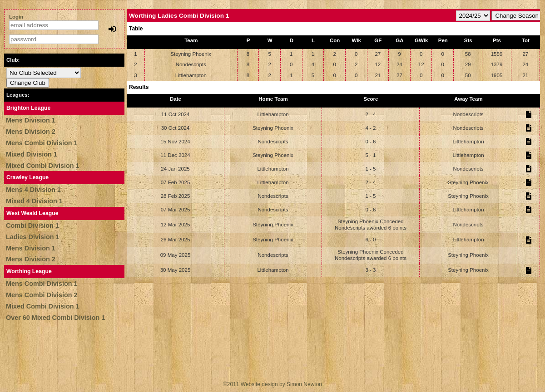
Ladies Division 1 (33, 237)
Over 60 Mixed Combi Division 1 (55, 318)
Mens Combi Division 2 (42, 295)
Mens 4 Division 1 (33, 190)
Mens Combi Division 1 (42, 143)
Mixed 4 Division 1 (34, 201)
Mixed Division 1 (32, 154)
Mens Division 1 (31, 120)
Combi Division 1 (32, 225)
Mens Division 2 (31, 132)
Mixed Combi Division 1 (43, 166)
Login (16, 17)
